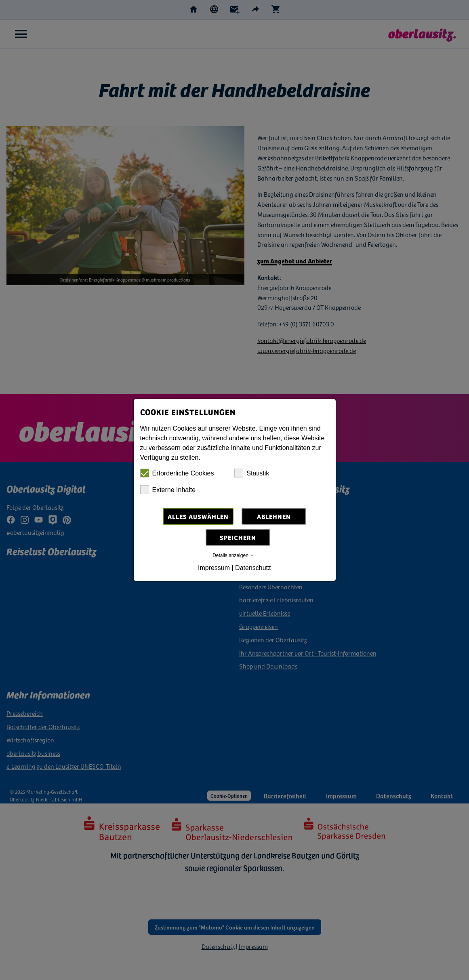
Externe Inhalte (168, 490)
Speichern (238, 537)
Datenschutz (253, 568)
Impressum (214, 568)
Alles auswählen (198, 516)
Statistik (252, 473)
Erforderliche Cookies (177, 473)
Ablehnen (274, 516)
